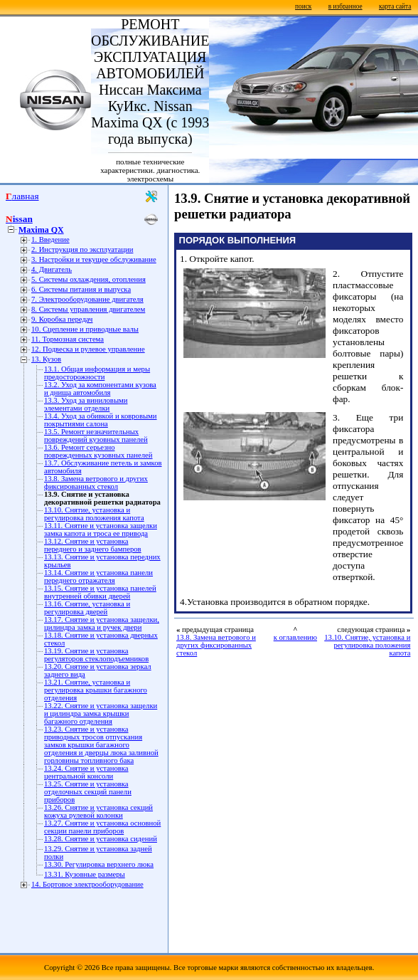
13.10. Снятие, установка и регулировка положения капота (94, 514)
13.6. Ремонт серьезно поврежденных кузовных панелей (98, 451)
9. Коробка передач (62, 319)
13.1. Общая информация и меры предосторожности (97, 373)
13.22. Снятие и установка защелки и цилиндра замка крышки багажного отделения (101, 713)
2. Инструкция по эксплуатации (82, 249)
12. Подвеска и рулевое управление (88, 349)
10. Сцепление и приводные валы (85, 329)
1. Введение (50, 239)
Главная (22, 196)
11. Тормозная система (68, 339)
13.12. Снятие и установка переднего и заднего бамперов (93, 545)
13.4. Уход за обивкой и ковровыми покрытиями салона (101, 420)
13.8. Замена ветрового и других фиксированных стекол (96, 483)
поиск (303, 6)
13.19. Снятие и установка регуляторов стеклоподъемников (96, 655)
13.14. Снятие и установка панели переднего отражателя (98, 576)
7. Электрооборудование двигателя (87, 299)
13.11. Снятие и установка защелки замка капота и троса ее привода (101, 529)
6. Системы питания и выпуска (81, 289)
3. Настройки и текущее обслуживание (94, 259)
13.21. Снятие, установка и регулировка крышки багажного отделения (96, 690)
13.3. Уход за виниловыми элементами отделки (86, 404)
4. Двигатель (52, 269)
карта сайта (395, 6)
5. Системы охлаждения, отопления (89, 279)
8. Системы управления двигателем (88, 309)
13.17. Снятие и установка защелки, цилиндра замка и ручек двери (102, 623)
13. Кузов (46, 359)
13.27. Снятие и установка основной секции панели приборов (102, 827)
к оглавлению (295, 637)
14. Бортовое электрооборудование (87, 884)
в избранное (345, 6)
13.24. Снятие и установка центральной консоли (86, 772)
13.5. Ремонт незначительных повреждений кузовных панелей (96, 436)
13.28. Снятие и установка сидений (101, 839)
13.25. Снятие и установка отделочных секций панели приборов (88, 792)
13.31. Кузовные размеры (85, 874)
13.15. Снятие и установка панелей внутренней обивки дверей (100, 592)
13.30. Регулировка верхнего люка (99, 864)
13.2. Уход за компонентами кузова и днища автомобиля (100, 389)
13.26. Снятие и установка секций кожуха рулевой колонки (98, 811)
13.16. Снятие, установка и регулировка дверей (87, 608)
